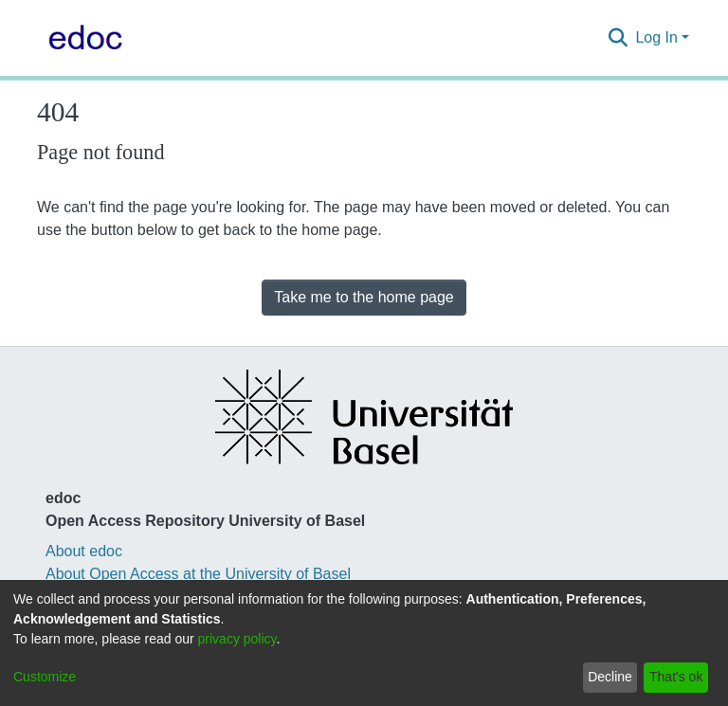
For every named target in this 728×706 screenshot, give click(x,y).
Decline (610, 677)
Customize (45, 677)
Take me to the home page (364, 297)
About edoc (84, 551)
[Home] (82, 38)
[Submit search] (618, 38)
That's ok (676, 677)
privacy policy (237, 639)
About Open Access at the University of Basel (198, 574)
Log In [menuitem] (656, 37)
